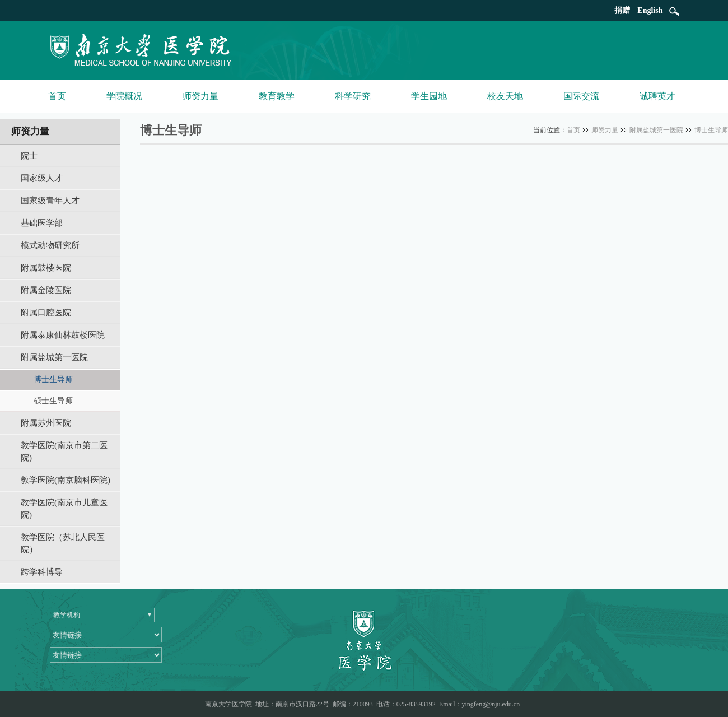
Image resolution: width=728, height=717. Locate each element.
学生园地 (429, 96)
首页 (57, 96)
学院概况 (124, 96)
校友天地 (505, 96)
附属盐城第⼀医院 (656, 130)
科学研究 (353, 96)
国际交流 (581, 96)
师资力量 (200, 96)
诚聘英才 (657, 96)
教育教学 (277, 96)
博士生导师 (711, 130)
